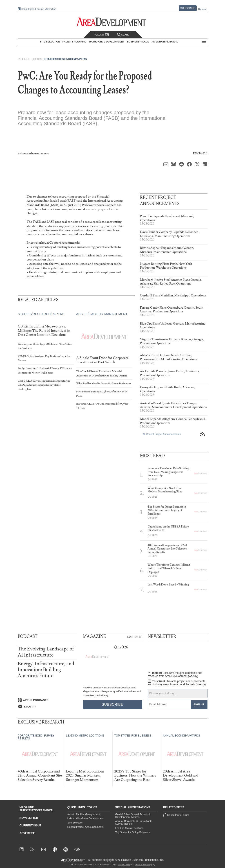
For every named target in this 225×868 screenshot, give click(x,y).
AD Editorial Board (165, 42)
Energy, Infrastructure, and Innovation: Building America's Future (46, 670)
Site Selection (75, 823)
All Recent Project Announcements (162, 434)
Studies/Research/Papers (66, 59)
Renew (202, 9)
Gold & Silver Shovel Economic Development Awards (133, 816)
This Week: (177, 683)
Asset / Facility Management (102, 314)
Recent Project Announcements (86, 827)
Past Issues (135, 637)
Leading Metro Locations (129, 828)
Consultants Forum (32, 9)
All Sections (204, 42)
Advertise (51, 9)
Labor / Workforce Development (86, 818)
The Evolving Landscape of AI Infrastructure (46, 652)
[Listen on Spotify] (48, 707)
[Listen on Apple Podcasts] (48, 700)
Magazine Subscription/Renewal (37, 809)
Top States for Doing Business (133, 832)
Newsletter (29, 818)
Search (124, 35)
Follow (101, 35)
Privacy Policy (124, 865)
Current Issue (31, 826)
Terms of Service (142, 865)
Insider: (175, 674)
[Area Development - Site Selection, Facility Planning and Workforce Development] (112, 22)
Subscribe (188, 8)
